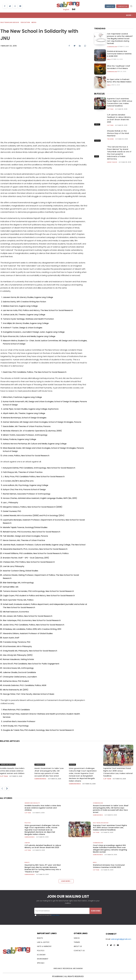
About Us (110, 6)
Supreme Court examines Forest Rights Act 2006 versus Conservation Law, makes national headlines (120, 102)
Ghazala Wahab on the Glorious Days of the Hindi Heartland (118, 133)
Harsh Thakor (112, 162)
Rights (27, 862)
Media (34, 23)
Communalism (112, 47)
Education (25, 23)
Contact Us (123, 6)
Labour (97, 124)
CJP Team (110, 109)
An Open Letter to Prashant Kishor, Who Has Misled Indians (119, 81)
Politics (72, 764)
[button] (131, 6)
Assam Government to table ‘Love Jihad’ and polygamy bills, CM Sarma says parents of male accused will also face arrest (111, 809)
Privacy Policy (55, 915)
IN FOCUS (99, 94)
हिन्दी (74, 9)
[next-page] (7, 789)
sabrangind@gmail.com (121, 939)
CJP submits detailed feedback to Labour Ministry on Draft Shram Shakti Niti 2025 (119, 118)
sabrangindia (40, 779)
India (109, 59)
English (66, 9)
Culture (97, 140)
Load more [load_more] (66, 881)
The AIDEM (110, 139)
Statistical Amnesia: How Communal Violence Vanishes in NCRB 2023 (120, 54)
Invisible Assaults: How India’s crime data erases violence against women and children (12, 771)
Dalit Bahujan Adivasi (10, 23)
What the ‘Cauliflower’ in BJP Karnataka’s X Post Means (118, 67)
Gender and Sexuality (8, 764)
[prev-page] (2, 789)
